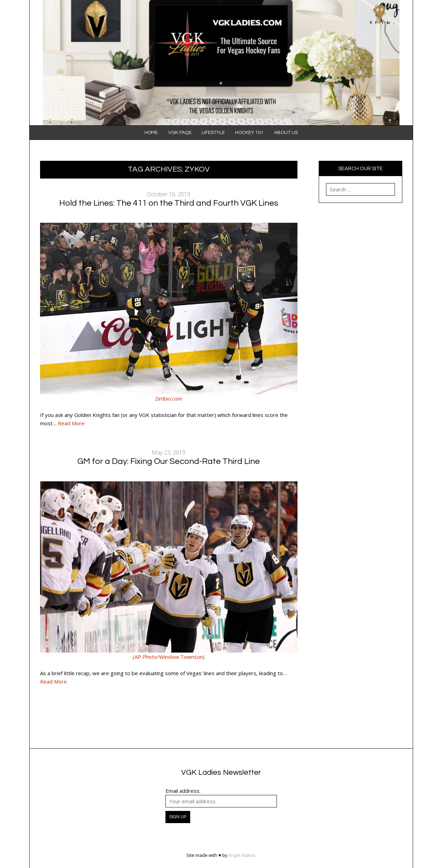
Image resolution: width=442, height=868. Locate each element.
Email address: (183, 791)
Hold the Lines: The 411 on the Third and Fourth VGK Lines (169, 203)
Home (151, 133)
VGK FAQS (180, 133)
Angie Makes (242, 855)
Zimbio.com (169, 399)
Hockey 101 (249, 133)
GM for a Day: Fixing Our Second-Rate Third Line (169, 461)
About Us (286, 133)
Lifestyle (213, 133)
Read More (71, 423)
